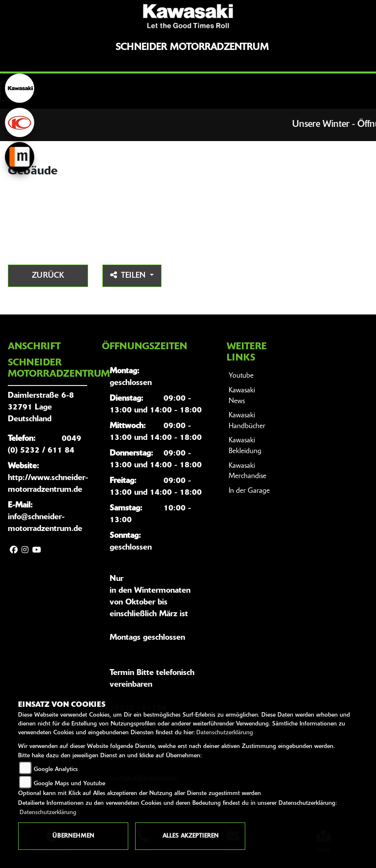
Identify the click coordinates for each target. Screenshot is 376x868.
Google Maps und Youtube (70, 784)
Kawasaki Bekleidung (245, 446)
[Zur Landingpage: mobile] (20, 157)
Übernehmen (73, 836)
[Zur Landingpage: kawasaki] (20, 88)
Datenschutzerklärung (225, 733)
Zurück (48, 276)
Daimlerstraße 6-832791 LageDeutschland (41, 408)
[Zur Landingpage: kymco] (20, 122)
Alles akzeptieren (190, 836)
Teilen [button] (129, 275)
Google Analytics (56, 770)
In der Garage (249, 491)
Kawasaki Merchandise (247, 471)
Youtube (241, 376)
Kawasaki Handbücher (247, 421)
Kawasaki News (242, 396)
